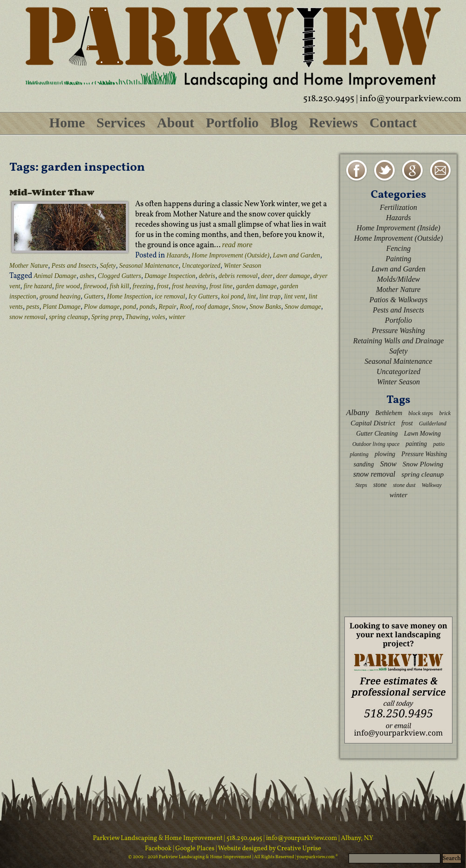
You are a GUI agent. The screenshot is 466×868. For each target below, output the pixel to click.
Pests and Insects (74, 266)
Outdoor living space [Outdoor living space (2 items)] (376, 444)
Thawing (137, 317)
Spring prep (107, 317)
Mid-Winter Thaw (52, 192)
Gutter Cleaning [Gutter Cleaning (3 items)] (377, 434)
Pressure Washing (398, 330)
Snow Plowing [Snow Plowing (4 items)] (423, 464)
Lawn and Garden (296, 255)
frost (163, 286)
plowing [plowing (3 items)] (385, 454)
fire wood (68, 286)
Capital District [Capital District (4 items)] (373, 423)
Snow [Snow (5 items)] (388, 464)
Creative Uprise (298, 849)
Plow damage (102, 307)
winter (177, 317)
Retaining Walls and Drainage (399, 341)
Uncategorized (201, 266)
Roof (186, 307)
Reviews (333, 122)
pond (130, 307)
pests (33, 307)
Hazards (177, 255)
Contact (393, 122)
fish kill (120, 286)
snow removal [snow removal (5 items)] (374, 474)
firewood (95, 286)
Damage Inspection (170, 276)
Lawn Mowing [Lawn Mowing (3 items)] (422, 434)
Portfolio (232, 122)
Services (121, 122)
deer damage (293, 276)
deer (267, 276)
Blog (284, 122)
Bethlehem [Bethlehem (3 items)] (389, 413)
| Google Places (194, 849)
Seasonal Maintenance (149, 266)
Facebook (159, 849)
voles (159, 317)
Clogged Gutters (120, 276)
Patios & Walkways (399, 300)
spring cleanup (69, 317)
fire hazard (38, 286)
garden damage (256, 286)
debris (207, 276)
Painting (398, 259)
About (176, 122)
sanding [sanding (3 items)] (364, 464)
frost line (221, 286)
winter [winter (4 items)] (399, 495)
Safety (108, 266)
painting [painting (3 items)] (416, 444)
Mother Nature (29, 266)
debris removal (238, 276)
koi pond (233, 296)
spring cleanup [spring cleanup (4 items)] (423, 474)
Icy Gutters (203, 296)
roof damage (212, 307)
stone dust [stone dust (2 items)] (404, 485)
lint (251, 296)
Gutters (94, 296)
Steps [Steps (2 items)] (361, 485)
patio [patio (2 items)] (439, 444)
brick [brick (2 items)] (445, 413)
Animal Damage (55, 276)
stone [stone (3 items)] (380, 485)
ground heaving (60, 296)
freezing (143, 286)
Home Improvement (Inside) (398, 228)
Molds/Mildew (398, 279)
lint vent (295, 296)
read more (237, 245)
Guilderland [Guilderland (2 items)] (433, 424)
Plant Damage (61, 307)
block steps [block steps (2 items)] (421, 413)
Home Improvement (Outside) (230, 255)
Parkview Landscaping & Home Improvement (158, 838)
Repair (167, 307)
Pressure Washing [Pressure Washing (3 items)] (424, 454)
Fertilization (398, 207)
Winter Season (243, 266)
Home (67, 122)
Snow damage (303, 307)
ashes (87, 276)
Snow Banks (265, 307)
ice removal (170, 296)
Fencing (398, 248)
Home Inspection (129, 296)
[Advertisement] (398, 557)
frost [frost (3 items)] (407, 423)
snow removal (27, 317)
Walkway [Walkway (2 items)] (432, 485)
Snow (239, 307)
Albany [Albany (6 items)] (358, 413)
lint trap (270, 296)
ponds (147, 307)
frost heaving (189, 286)
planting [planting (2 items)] (359, 454)
